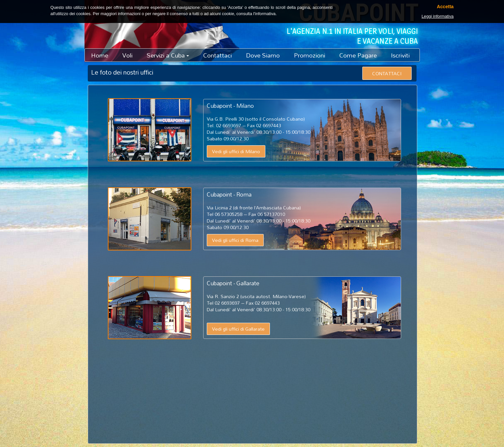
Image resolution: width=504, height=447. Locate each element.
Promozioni (310, 55)
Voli (127, 55)
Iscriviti (400, 55)
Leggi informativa (437, 16)
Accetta (445, 7)
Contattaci (217, 55)
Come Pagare (358, 55)
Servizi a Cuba (168, 55)
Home (100, 55)
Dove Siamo (263, 55)
